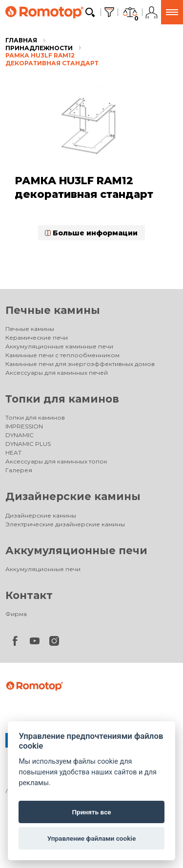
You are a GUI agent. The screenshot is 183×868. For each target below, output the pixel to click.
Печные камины (53, 310)
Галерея (19, 470)
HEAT (13, 453)
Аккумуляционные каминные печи (59, 346)
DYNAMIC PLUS (28, 444)
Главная (21, 40)
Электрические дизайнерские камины (65, 524)
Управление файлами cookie (91, 838)
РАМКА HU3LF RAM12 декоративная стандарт (52, 59)
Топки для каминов (62, 399)
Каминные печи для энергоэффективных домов (80, 364)
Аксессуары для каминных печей (57, 373)
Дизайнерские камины (73, 496)
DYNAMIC (20, 435)
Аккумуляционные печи (76, 550)
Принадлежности (39, 48)
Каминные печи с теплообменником (62, 355)
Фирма (16, 614)
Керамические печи (37, 338)
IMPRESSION (24, 426)
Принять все (91, 812)
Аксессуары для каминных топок (56, 461)
